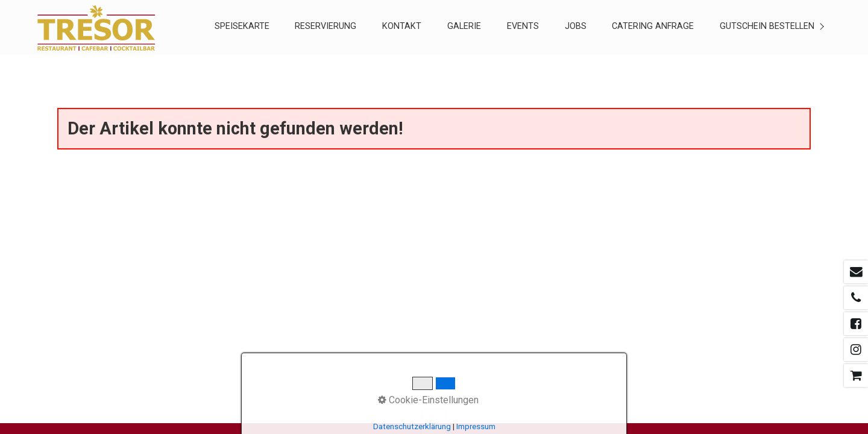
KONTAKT (402, 26)
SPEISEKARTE (242, 26)
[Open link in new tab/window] (856, 272)
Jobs (576, 26)
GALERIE (464, 26)
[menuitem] (241, 27)
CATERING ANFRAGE (653, 26)
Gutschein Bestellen (767, 26)
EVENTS (523, 26)
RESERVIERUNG (325, 26)
